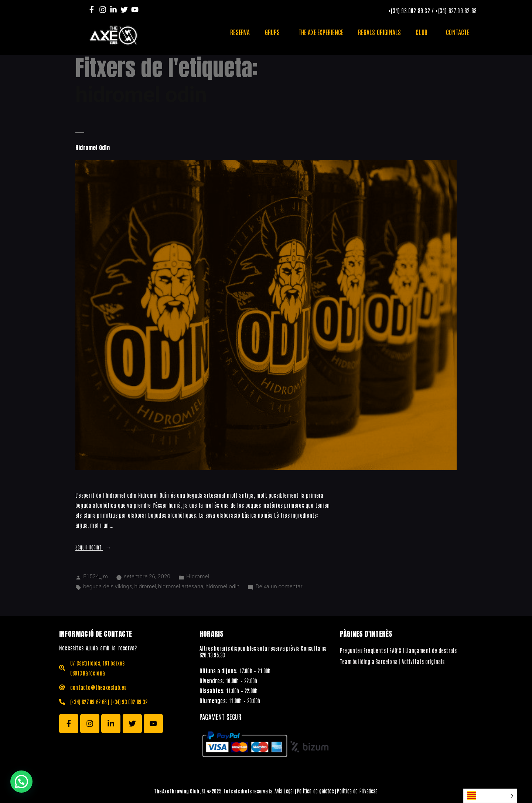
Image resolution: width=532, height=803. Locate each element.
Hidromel (198, 576)
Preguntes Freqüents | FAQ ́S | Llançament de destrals (398, 650)
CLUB (423, 32)
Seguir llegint (93, 547)
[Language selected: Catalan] (490, 796)
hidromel (145, 586)
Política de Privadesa (357, 791)
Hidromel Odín (93, 148)
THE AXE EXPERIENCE (321, 32)
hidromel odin (222, 586)
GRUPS (274, 32)
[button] (21, 782)
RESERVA (240, 32)
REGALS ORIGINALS (379, 32)
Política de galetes (316, 791)
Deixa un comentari (280, 586)
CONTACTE (458, 32)
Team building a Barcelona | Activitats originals (392, 661)
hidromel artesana (181, 586)
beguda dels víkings (108, 586)
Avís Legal (284, 791)
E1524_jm (96, 576)
